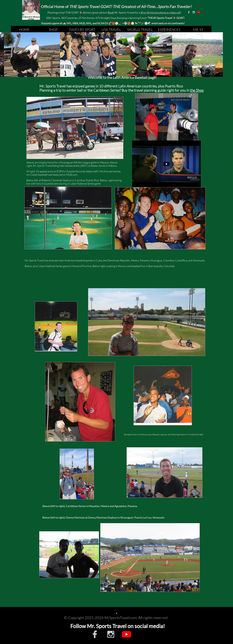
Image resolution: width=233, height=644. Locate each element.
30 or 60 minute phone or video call (160, 12)
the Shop (197, 90)
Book (111, 12)
